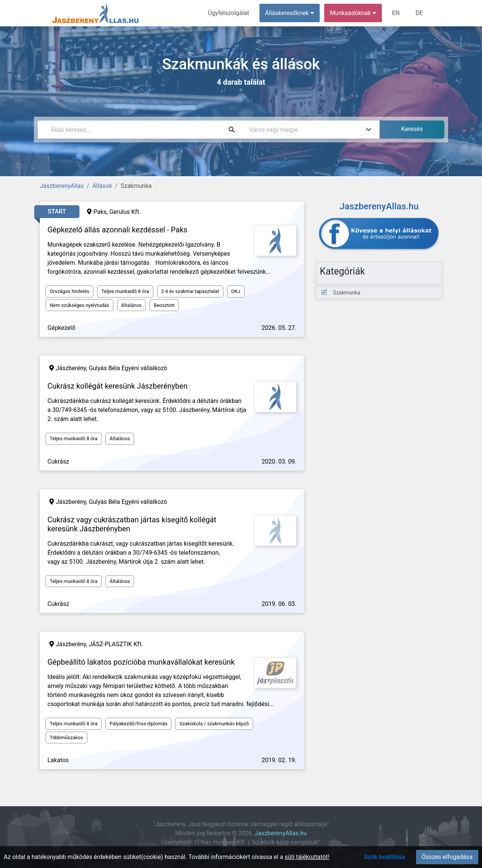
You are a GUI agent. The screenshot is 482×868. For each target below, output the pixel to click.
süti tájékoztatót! (307, 857)
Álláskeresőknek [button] (290, 13)
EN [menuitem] (396, 13)
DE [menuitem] (419, 13)
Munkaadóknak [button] (353, 13)
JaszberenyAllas (62, 186)
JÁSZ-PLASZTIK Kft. (116, 644)
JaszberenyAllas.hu (281, 833)
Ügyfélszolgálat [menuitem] (228, 13)
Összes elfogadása (447, 857)
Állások (102, 186)
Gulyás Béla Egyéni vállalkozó (128, 368)
